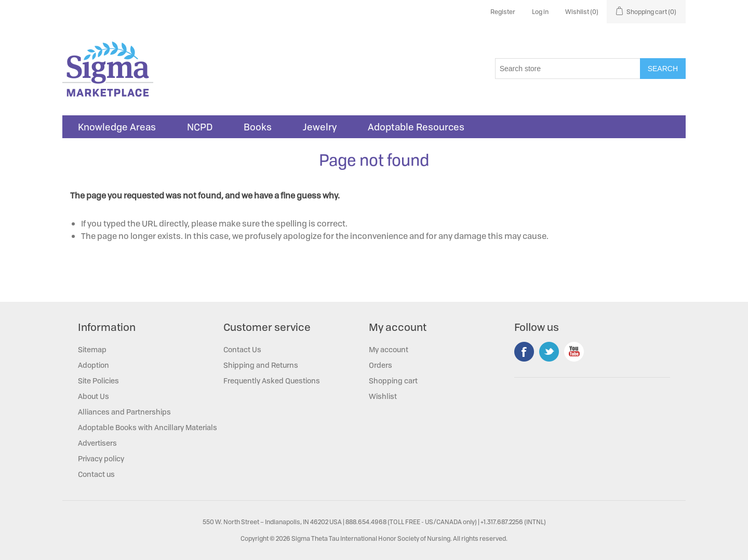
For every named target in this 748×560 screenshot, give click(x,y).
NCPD (200, 127)
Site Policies (98, 381)
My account (389, 349)
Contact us (96, 474)
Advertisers (97, 443)
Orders (380, 365)
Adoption (94, 365)
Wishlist (383, 396)
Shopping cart (393, 381)
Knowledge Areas (117, 127)
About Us (94, 396)
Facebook (524, 352)
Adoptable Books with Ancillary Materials (148, 427)
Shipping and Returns (261, 365)
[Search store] (568, 69)
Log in (540, 12)
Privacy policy (101, 458)
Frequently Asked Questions (272, 381)
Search (663, 69)
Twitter (549, 352)
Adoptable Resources (416, 127)
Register (503, 12)
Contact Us (242, 349)
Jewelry (320, 127)
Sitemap (92, 349)
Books (258, 127)
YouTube (574, 352)
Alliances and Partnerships (124, 412)
